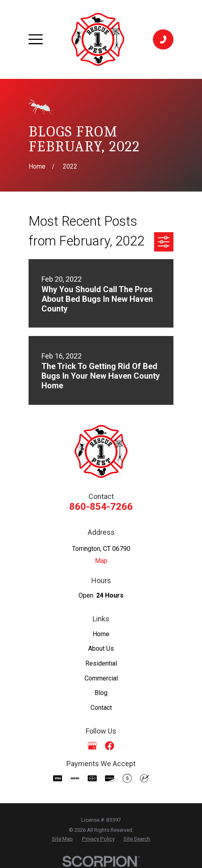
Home (101, 634)
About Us (101, 648)
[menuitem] (62, 839)
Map (101, 561)
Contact (101, 708)
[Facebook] (109, 746)
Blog (101, 693)
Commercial (101, 678)
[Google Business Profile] (92, 746)
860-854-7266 (101, 507)
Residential (101, 663)
